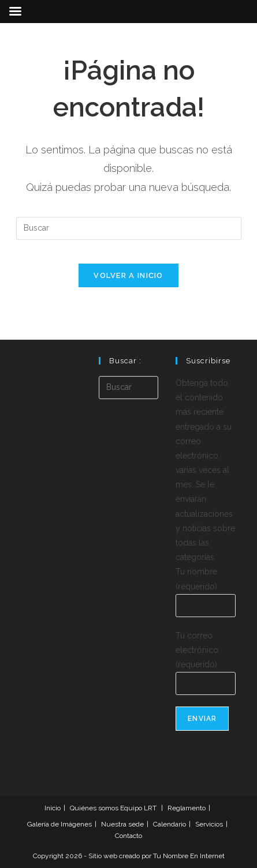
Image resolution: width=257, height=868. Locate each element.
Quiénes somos (94, 808)
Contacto (128, 836)
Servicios (209, 824)
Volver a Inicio (128, 275)
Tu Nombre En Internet (189, 856)
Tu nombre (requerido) (205, 588)
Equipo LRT (138, 808)
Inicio (53, 808)
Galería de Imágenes (59, 824)
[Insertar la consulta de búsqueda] (129, 228)
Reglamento (187, 808)
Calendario (170, 824)
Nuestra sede (122, 824)
